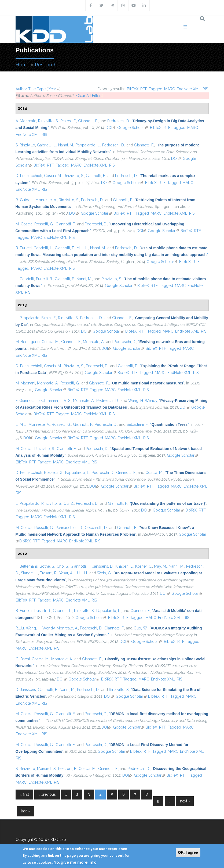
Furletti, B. (44, 279)
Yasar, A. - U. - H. (74, 573)
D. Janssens (26, 690)
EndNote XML (189, 89)
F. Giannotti (25, 401)
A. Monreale (26, 121)
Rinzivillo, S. (48, 121)
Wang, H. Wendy (143, 401)
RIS (205, 89)
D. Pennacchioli (29, 176)
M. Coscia (24, 224)
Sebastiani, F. (137, 424)
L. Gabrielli (25, 279)
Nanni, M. (66, 145)
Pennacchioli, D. (69, 528)
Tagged (156, 89)
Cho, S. (63, 566)
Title (32, 89)
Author (21, 89)
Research (46, 65)
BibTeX (133, 89)
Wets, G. (104, 573)
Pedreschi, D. (119, 121)
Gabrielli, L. (47, 145)
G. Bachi (23, 659)
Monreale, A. (46, 200)
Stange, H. (30, 573)
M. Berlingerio (28, 342)
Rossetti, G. (44, 224)
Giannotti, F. (88, 121)
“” (148, 383)
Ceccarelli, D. (96, 528)
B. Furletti (24, 248)
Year (52, 89)
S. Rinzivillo (25, 145)
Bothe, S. (47, 566)
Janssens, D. (103, 566)
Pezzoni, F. (67, 769)
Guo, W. (141, 628)
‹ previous (47, 794)
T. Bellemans (27, 566)
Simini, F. (49, 318)
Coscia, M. (53, 176)
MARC (170, 89)
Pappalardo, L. (88, 145)
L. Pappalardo (27, 318)
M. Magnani (25, 383)
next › (185, 801)
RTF (144, 89)
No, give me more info (75, 862)
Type (41, 89)
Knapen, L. (124, 566)
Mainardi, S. (47, 769)
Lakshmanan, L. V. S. (54, 401)
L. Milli (21, 424)
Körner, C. (144, 566)
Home (23, 65)
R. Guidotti (25, 200)
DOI (111, 128)
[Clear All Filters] (89, 96)
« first (24, 794)
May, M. (160, 566)
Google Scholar (133, 128)
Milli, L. (82, 248)
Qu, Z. (69, 503)
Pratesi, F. (68, 121)
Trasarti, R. (49, 573)
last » (25, 811)
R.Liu (20, 628)
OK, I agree (188, 852)
